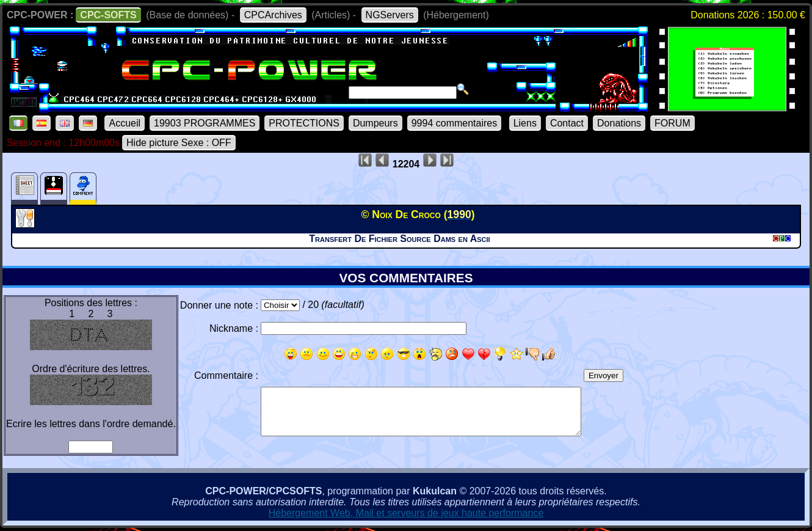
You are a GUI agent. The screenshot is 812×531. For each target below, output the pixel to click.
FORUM (672, 123)
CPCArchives (273, 15)
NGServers (390, 15)
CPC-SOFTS (108, 15)
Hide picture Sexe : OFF (179, 143)
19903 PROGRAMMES (205, 123)
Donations (619, 123)
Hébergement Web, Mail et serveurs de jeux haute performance (406, 513)
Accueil (125, 123)
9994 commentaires (455, 123)
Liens (525, 123)
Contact (567, 123)
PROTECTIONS (304, 123)
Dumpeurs (375, 123)
